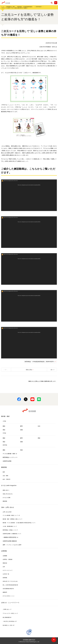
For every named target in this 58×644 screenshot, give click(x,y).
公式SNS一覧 (6, 574)
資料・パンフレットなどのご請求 (12, 545)
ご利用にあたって (7, 609)
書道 (4, 450)
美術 (39, 438)
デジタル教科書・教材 (9, 454)
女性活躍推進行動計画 (8, 589)
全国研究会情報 (7, 461)
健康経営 (5, 592)
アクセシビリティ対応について (10, 613)
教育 (4, 472)
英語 (4, 430)
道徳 (21, 430)
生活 (39, 426)
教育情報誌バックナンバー (10, 457)
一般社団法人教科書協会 (9, 621)
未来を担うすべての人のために (10, 581)
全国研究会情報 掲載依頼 (10, 541)
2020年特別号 (39, 7)
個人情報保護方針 (7, 617)
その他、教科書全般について (10, 526)
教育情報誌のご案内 (11, 7)
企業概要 (5, 556)
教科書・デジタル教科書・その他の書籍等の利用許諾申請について (19, 523)
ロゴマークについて (8, 570)
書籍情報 (4, 467)
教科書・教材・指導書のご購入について (12, 519)
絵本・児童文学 (7, 479)
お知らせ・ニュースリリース (10, 603)
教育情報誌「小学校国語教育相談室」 (25, 7)
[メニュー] (56, 3)
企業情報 (4, 551)
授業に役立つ (6, 490)
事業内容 (5, 563)
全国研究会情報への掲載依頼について (12, 534)
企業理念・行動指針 (8, 559)
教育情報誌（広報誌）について (10, 530)
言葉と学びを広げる (8, 494)
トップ (3, 7)
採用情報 (5, 578)
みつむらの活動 (7, 497)
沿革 (4, 567)
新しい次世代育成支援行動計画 (10, 585)
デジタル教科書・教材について (10, 515)
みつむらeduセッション (9, 596)
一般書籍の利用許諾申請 (10, 537)
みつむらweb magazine (9, 485)
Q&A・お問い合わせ (8, 507)
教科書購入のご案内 (8, 625)
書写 (21, 426)
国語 (4, 426)
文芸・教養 (5, 476)
